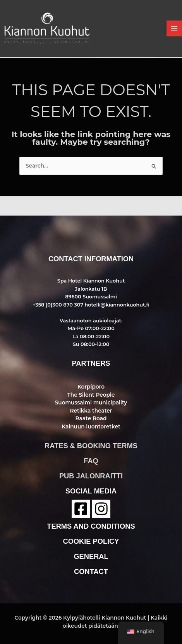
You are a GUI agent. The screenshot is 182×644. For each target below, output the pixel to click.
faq (91, 461)
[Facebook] (81, 509)
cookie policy (91, 541)
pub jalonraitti (91, 476)
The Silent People (91, 395)
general (91, 556)
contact (91, 571)
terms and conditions (91, 526)
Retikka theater (91, 411)
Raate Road (91, 418)
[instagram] (101, 509)
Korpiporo (91, 387)
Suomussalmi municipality (91, 402)
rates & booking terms (91, 446)
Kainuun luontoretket (91, 426)
